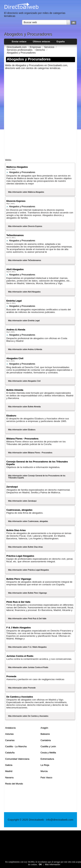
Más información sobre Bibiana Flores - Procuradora (30, 453)
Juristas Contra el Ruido (20, 656)
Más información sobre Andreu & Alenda (25, 349)
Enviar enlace (19, 42)
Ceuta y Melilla (48, 753)
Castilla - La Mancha (16, 746)
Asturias (9, 734)
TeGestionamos (15, 235)
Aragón (44, 728)
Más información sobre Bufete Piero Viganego (27, 593)
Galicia (9, 765)
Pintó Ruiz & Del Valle (18, 602)
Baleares (45, 734)
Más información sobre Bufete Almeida (24, 407)
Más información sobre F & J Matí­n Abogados (27, 647)
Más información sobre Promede (22, 688)
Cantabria (45, 740)
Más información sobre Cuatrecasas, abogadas (28, 521)
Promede (11, 676)
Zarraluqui (12, 487)
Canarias (10, 740)
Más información (53, 864)
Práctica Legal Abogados (20, 556)
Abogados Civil (15, 358)
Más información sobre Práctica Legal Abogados (28, 570)
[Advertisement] (40, 113)
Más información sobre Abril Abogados (24, 292)
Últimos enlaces (42, 42)
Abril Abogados (15, 269)
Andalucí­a (10, 728)
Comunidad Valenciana (17, 759)
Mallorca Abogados (17, 167)
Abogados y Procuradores (22, 172)
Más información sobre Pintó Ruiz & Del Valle (27, 618)
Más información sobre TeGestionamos (24, 260)
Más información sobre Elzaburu (22, 430)
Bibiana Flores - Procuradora (22, 439)
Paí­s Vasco (46, 777)
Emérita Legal (14, 301)
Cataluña (10, 753)
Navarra (9, 777)
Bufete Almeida (15, 390)
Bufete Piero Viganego (19, 579)
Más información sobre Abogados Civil (24, 381)
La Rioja (45, 765)
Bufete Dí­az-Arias (16, 530)
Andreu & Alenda (16, 330)
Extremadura (47, 759)
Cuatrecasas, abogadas (19, 510)
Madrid (9, 771)
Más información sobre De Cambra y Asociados (28, 716)
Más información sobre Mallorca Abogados (26, 192)
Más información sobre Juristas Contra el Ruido (28, 667)
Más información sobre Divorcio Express (25, 226)
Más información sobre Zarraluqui (22, 501)
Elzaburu (11, 416)
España (61, 42)
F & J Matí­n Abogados (19, 628)
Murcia (44, 771)
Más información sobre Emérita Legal (24, 320)
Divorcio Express (16, 201)
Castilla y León (48, 746)
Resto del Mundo (14, 784)
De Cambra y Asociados (20, 697)
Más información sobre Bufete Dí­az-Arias (25, 547)
